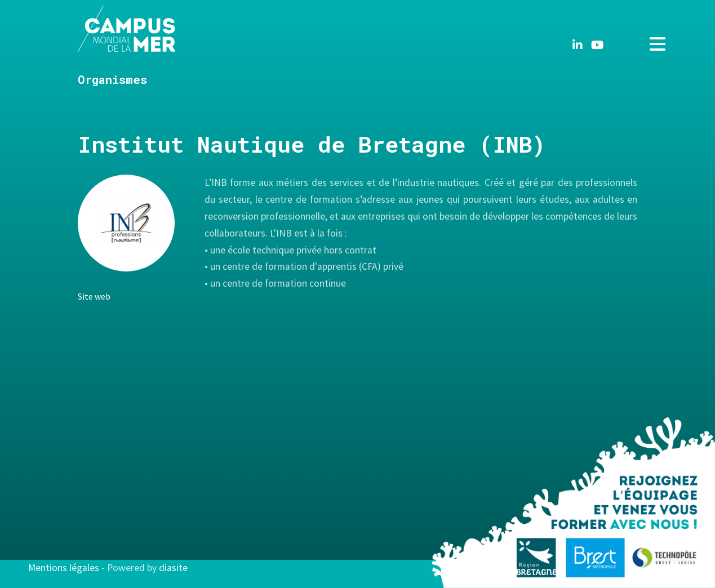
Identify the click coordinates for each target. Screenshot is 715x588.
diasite (173, 568)
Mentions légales (64, 568)
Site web (94, 296)
